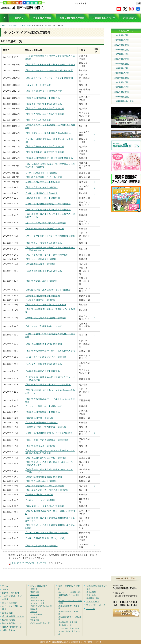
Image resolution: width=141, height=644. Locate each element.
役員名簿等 (91, 592)
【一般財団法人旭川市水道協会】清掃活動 (45, 318)
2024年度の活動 (122, 35)
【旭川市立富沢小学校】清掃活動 (41, 187)
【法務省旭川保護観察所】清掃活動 (42, 98)
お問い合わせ (9, 630)
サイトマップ (93, 601)
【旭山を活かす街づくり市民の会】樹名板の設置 (49, 71)
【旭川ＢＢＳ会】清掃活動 (38, 120)
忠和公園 (34, 598)
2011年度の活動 (122, 97)
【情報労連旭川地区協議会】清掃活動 (43, 477)
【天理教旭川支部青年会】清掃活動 (42, 296)
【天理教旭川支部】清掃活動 (39, 495)
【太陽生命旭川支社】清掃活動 (40, 300)
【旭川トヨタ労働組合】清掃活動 (41, 259)
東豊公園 (34, 617)
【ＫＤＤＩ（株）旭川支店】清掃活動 (43, 104)
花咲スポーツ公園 (37, 600)
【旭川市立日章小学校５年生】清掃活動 (44, 114)
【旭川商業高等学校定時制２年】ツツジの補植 (48, 385)
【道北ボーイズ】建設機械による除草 (43, 326)
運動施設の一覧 (65, 625)
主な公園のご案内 (39, 586)
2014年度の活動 (122, 82)
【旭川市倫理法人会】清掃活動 (40, 446)
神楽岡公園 (35, 592)
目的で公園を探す (11, 593)
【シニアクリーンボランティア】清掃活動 (45, 223)
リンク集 (91, 609)
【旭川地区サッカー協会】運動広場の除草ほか (48, 133)
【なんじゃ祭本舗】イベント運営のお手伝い (47, 255)
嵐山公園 (34, 612)
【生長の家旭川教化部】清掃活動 (41, 423)
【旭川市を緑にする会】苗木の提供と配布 (45, 305)
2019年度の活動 (122, 59)
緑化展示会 (8, 613)
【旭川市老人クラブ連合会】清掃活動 (43, 243)
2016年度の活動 (122, 73)
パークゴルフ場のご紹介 (69, 628)
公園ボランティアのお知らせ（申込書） (30, 563)
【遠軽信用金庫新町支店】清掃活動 (42, 371)
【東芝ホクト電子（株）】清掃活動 (42, 198)
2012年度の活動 (122, 92)
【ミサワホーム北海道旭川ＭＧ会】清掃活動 (47, 533)
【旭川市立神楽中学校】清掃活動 (41, 481)
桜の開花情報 (9, 620)
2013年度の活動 (122, 87)
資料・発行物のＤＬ (12, 623)
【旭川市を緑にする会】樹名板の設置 (43, 91)
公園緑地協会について (97, 586)
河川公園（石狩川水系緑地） (42, 606)
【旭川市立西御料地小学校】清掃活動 (43, 344)
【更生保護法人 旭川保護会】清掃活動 (44, 506)
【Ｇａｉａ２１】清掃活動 (38, 85)
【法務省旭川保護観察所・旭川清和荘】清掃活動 (49, 158)
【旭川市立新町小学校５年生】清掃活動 (44, 146)
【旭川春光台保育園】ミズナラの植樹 (43, 177)
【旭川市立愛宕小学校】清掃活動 (41, 281)
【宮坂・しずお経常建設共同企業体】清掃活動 (48, 210)
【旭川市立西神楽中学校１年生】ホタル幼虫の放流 (50, 351)
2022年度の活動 (122, 45)
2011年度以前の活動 (124, 101)
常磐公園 (34, 589)
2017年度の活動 (122, 68)
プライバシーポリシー (97, 605)
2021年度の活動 (122, 50)
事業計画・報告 (93, 598)
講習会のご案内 (10, 603)
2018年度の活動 (122, 64)
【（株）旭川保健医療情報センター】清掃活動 (48, 204)
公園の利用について (12, 627)
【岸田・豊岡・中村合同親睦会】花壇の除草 (47, 440)
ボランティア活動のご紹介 (20, 26)
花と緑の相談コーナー (13, 616)
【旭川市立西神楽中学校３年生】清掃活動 (45, 458)
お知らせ (6, 589)
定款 (88, 589)
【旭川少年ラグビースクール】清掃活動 (44, 486)
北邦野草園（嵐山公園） (69, 622)
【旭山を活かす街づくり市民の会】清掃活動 (47, 490)
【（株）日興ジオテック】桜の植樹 (42, 182)
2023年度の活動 (122, 40)
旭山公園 (34, 609)
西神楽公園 (35, 620)
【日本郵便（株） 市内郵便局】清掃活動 (45, 427)
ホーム (3, 26)
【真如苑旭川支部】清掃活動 (39, 418)
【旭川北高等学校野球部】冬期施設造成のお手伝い (50, 65)
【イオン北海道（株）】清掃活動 (41, 173)
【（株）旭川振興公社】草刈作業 (41, 193)
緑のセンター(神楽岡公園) (70, 592)
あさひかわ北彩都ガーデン (41, 623)
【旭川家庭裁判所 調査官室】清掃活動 (44, 152)
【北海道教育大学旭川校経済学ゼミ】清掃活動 (48, 290)
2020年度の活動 (122, 54)
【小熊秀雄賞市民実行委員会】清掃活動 (44, 229)
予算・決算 (91, 595)
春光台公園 (35, 595)
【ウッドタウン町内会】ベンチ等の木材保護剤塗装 (50, 236)
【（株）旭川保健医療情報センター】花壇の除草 (49, 433)
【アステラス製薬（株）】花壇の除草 (43, 406)
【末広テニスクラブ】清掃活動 (40, 500)
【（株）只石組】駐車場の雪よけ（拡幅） (45, 538)
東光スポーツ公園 (37, 603)
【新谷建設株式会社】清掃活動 (40, 264)
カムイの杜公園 (37, 614)
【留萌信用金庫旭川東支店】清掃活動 (43, 271)
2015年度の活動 (122, 78)
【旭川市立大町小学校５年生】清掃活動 (44, 108)
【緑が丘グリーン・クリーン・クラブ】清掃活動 (49, 78)
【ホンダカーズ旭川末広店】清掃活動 (43, 364)
